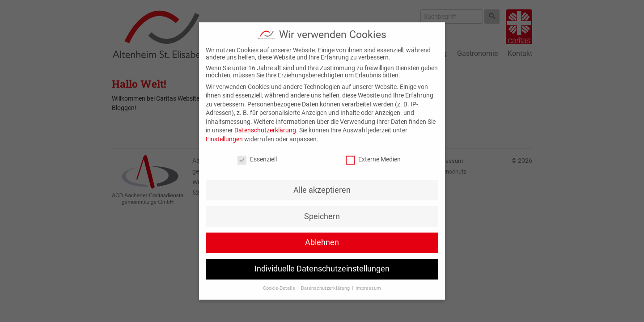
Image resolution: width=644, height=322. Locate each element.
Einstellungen (224, 139)
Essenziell (257, 159)
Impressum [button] (368, 288)
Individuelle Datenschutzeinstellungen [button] (322, 269)
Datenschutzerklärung (265, 130)
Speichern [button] (322, 216)
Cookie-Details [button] (280, 288)
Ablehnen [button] (322, 242)
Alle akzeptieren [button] (322, 190)
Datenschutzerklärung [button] (326, 288)
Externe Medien (373, 159)
